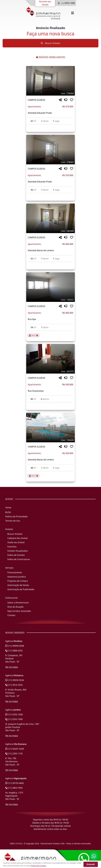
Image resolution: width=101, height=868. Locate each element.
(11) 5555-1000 (14, 714)
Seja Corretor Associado (19, 611)
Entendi (91, 864)
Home (8, 508)
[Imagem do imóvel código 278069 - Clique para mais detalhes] (50, 150)
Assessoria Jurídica (17, 577)
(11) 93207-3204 (15, 749)
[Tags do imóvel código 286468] (50, 231)
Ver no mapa (12, 667)
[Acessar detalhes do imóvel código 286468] (50, 264)
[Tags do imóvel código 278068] (50, 93)
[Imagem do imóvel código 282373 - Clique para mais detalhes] (50, 359)
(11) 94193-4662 (15, 783)
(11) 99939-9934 (15, 680)
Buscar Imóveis (50, 43)
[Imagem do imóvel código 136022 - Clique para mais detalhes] (50, 287)
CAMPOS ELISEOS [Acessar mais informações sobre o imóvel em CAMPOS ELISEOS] (36, 100)
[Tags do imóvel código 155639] (50, 440)
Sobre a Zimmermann (18, 603)
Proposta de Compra (18, 581)
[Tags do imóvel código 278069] (50, 162)
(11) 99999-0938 (15, 646)
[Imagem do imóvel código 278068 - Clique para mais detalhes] (50, 81)
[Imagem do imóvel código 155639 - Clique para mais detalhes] (50, 428)
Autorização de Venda (18, 585)
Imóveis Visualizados (18, 551)
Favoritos (12, 547)
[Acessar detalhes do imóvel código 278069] (50, 195)
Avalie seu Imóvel (16, 542)
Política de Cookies (38, 866)
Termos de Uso (13, 521)
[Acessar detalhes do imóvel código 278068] (50, 126)
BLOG (8, 512)
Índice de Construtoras (19, 559)
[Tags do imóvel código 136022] (50, 300)
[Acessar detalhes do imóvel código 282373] (50, 404)
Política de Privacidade (16, 516)
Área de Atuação (15, 607)
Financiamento (15, 572)
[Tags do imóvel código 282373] (50, 371)
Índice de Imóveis (16, 555)
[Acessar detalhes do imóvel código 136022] (50, 334)
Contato (11, 615)
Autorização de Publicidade (21, 589)
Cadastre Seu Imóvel (18, 538)
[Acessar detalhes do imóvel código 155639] (50, 474)
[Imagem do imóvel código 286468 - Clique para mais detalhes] (50, 218)
